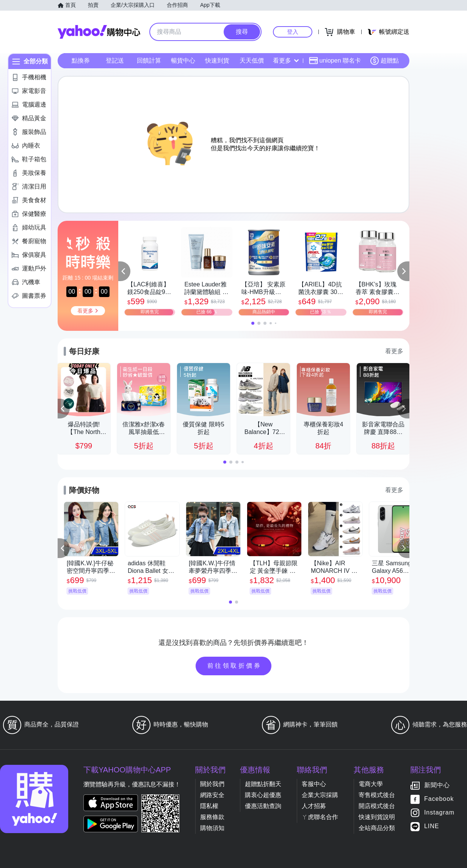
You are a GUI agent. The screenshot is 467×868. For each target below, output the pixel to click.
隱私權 (209, 806)
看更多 (286, 61)
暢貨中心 (183, 61)
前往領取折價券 (235, 666)
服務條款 (212, 817)
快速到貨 (217, 61)
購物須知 (212, 828)
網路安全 (212, 795)
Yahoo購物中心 (99, 32)
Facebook (439, 799)
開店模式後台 (377, 806)
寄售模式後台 (377, 795)
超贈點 (384, 61)
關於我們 (212, 784)
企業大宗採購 (320, 795)
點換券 (81, 61)
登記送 (115, 61)
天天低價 (252, 61)
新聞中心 (437, 785)
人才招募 (314, 806)
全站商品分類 (377, 828)
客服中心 (314, 784)
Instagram (439, 813)
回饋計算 (149, 61)
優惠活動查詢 (263, 806)
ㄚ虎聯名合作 (320, 817)
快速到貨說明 (377, 817)
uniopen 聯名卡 (335, 61)
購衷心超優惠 (263, 795)
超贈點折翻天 (263, 784)
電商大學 (371, 784)
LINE (432, 826)
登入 (293, 32)
